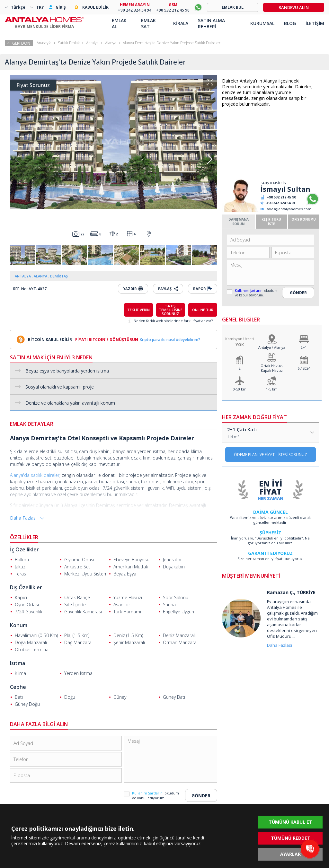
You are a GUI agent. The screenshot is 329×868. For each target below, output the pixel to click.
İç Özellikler (24, 549)
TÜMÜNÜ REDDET (291, 838)
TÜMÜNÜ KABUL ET (290, 822)
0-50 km (240, 389)
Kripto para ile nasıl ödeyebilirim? (170, 340)
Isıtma (18, 663)
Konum (19, 625)
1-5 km (272, 389)
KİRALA (181, 23)
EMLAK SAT (148, 23)
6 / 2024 (304, 368)
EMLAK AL (119, 23)
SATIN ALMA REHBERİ (211, 23)
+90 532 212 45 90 (281, 197)
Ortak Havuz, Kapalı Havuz (272, 368)
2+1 (304, 347)
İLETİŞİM (315, 23)
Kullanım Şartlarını (250, 291)
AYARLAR (290, 854)
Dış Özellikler (26, 587)
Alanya (111, 43)
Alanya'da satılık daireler (35, 475)
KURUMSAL (262, 23)
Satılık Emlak (69, 43)
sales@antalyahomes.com (289, 209)
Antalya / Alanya (272, 347)
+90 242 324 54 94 (281, 203)
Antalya (92, 43)
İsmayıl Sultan (285, 189)
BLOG (290, 23)
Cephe (18, 687)
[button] (210, 159)
